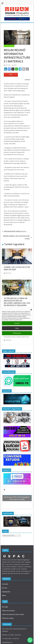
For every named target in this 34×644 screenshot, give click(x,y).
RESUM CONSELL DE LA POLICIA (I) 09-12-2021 (18, 237)
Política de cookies (8, 618)
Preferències (17, 333)
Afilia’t (4, 595)
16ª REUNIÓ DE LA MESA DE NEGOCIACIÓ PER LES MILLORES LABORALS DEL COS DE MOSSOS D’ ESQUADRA (17, 302)
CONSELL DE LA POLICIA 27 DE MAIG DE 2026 (17, 268)
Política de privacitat (8, 611)
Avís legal (5, 607)
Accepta (17, 323)
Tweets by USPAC (17, 498)
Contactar (5, 584)
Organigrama (6, 592)
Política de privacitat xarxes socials (13, 614)
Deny (17, 328)
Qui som (5, 588)
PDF (11, 75)
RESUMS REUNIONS (9, 46)
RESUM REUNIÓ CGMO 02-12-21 (14, 231)
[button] (31, 310)
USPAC (15, 65)
